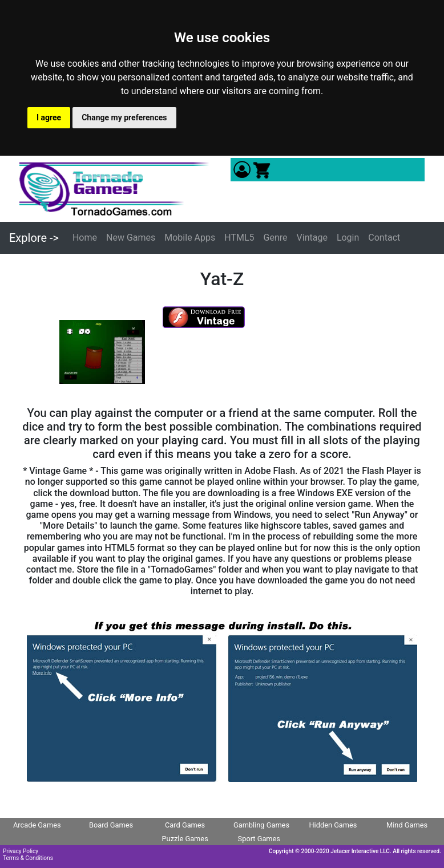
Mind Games (407, 825)
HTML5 (239, 238)
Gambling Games (261, 825)
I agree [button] (49, 117)
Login (348, 238)
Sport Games (259, 839)
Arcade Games (37, 825)
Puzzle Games (185, 839)
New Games (131, 238)
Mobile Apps (190, 238)
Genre (276, 238)
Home (85, 238)
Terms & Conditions (28, 858)
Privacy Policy (21, 851)
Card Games (185, 825)
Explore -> (34, 238)
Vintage (312, 238)
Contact (384, 238)
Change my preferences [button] (124, 117)
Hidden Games (333, 825)
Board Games (111, 825)
